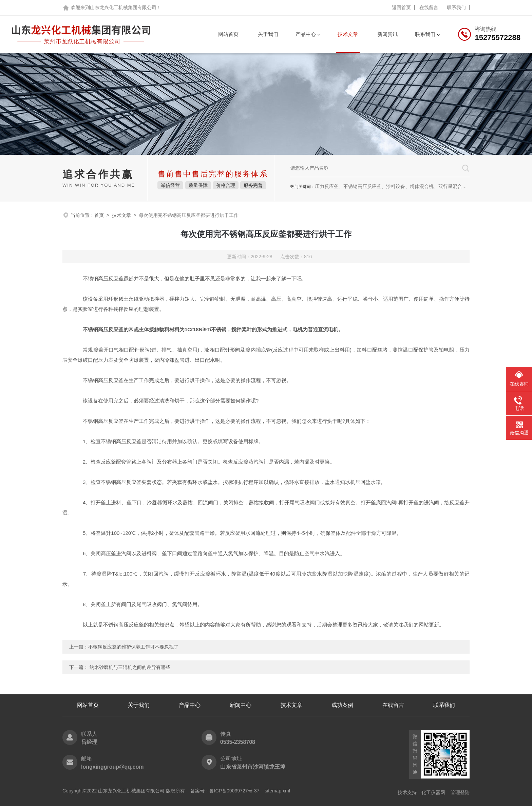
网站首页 (228, 34)
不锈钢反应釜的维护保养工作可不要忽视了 (133, 647)
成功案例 (342, 705)
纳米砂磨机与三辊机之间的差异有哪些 (130, 667)
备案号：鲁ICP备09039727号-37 (225, 791)
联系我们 (456, 7)
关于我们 (268, 34)
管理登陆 (460, 792)
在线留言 (429, 7)
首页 (99, 215)
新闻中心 (241, 705)
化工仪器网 (433, 792)
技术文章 (348, 34)
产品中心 (306, 34)
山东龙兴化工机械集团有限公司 (123, 7)
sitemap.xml (277, 791)
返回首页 (401, 7)
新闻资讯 (387, 34)
